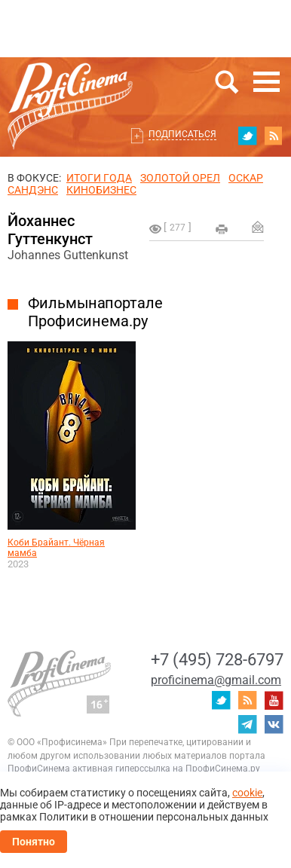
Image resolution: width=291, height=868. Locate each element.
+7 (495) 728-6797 (217, 660)
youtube (274, 700)
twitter (247, 136)
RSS (274, 136)
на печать (222, 229)
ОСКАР (246, 178)
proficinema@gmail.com (216, 680)
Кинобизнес (101, 190)
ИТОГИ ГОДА (99, 178)
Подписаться (182, 134)
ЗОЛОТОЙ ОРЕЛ (180, 178)
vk (274, 724)
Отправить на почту (258, 227)
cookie (247, 793)
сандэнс (33, 190)
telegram (247, 724)
